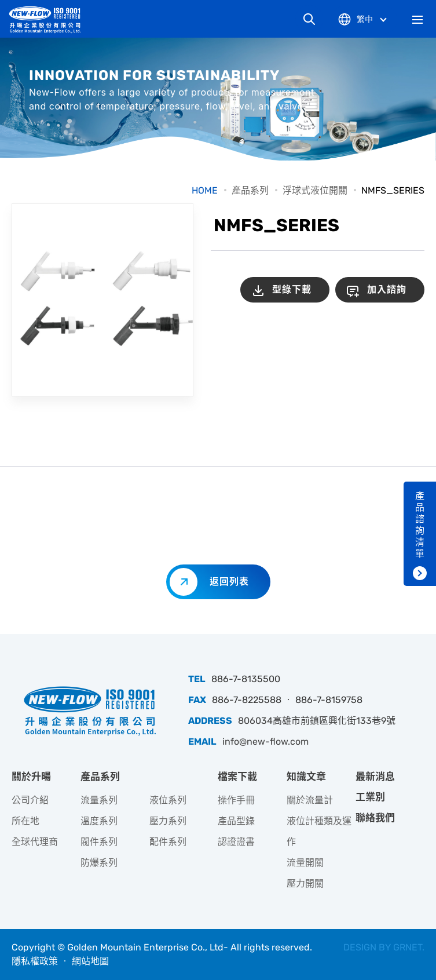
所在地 (25, 821)
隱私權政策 (35, 961)
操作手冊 (236, 800)
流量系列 (99, 800)
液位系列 (168, 800)
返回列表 (229, 582)
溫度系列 (99, 821)
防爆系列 (99, 863)
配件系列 (168, 842)
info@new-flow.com (265, 742)
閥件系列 (99, 842)
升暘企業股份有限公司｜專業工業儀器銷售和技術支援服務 (49, 19)
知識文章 (306, 777)
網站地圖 (90, 961)
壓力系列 (168, 821)
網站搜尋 (309, 19)
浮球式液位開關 (315, 190)
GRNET (408, 947)
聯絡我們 (375, 818)
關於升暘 (31, 777)
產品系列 (250, 190)
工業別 (370, 797)
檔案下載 (237, 777)
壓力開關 (305, 884)
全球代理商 (35, 842)
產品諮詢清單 (420, 525)
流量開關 (305, 863)
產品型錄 (236, 821)
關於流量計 (310, 800)
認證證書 (236, 842)
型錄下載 (292, 289)
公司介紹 (30, 800)
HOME (205, 190)
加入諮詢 (387, 289)
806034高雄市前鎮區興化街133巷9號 (317, 721)
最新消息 (375, 777)
